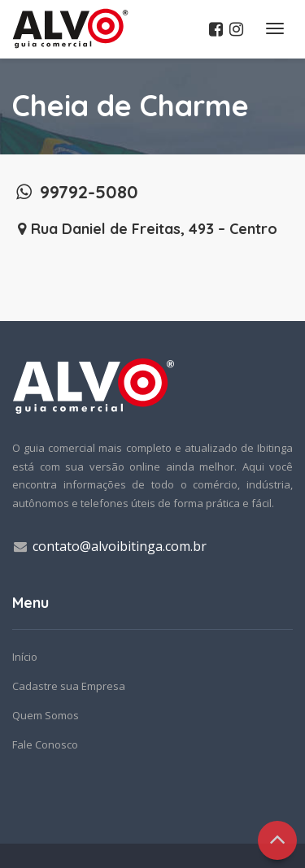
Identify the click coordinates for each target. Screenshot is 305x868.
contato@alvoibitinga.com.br (120, 546)
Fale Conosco (45, 744)
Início (25, 657)
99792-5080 (75, 192)
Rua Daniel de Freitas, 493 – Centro (145, 229)
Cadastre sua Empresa (69, 686)
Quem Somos (46, 715)
